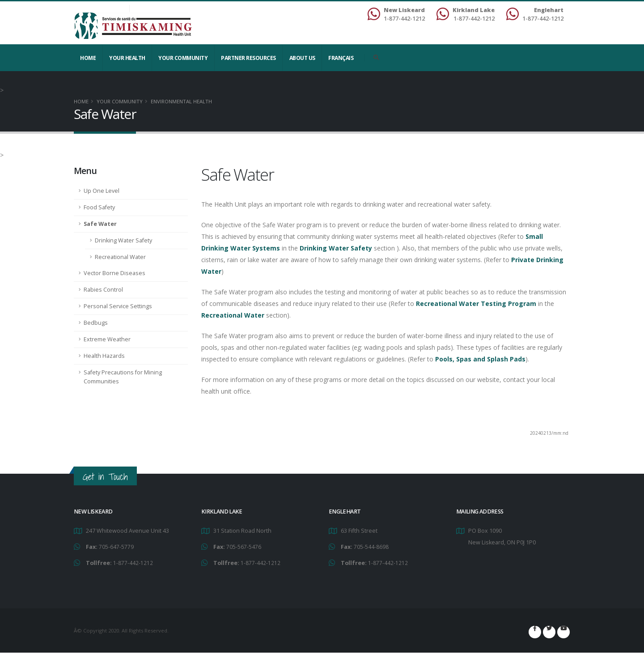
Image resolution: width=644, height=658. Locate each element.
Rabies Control (103, 290)
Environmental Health (181, 101)
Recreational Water (120, 257)
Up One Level (102, 191)
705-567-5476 (244, 546)
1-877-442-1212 (133, 562)
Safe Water (100, 224)
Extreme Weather (107, 339)
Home (88, 58)
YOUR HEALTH (127, 58)
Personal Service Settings (118, 306)
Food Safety (99, 207)
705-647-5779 (116, 546)
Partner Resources (248, 58)
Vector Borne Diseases (114, 273)
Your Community (183, 58)
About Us (302, 58)
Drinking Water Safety (123, 240)
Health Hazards (104, 356)
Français (341, 58)
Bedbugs (96, 323)
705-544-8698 (371, 546)
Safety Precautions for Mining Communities (123, 377)
